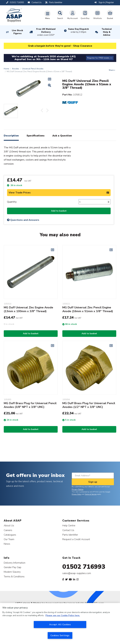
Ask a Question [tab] (62, 136)
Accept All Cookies (60, 624)
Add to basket (59, 211)
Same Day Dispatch (78, 31)
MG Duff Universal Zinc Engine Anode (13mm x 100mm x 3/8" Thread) (28, 309)
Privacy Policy (76, 494)
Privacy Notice (77, 489)
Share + (112, 70)
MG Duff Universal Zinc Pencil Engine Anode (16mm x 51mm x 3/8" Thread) (88, 309)
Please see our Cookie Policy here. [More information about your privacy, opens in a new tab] (63, 616)
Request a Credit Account (76, 539)
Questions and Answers (23, 220)
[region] (60, 624)
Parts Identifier (70, 535)
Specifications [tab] (36, 136)
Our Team (9, 539)
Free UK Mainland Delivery (46, 32)
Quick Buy (85, 15)
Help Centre (69, 525)
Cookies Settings (60, 635)
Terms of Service (91, 494)
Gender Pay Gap (12, 567)
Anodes (16, 69)
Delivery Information (15, 563)
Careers (8, 530)
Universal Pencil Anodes (33, 69)
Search (60, 15)
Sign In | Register (104, 3)
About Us (9, 525)
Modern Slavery (12, 572)
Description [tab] (11, 136)
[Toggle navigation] (47, 15)
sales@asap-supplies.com (77, 573)
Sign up (93, 482)
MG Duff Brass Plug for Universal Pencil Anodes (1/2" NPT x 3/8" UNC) (89, 405)
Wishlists (98, 15)
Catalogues (10, 535)
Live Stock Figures (17, 32)
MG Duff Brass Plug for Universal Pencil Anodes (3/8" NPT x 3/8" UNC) (30, 405)
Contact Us (68, 530)
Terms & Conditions (14, 576)
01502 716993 (84, 567)
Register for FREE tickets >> (100, 58)
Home (6, 69)
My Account (72, 15)
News (7, 544)
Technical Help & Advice (107, 32)
